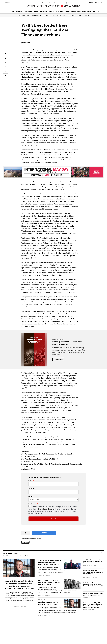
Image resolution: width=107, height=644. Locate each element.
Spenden (87, 15)
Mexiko (27, 556)
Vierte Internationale (24, 15)
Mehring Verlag (61, 15)
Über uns (97, 2)
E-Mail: (31, 481)
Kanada (22, 556)
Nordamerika (25, 542)
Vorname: (31, 489)
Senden (53, 519)
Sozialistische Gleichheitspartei (41, 15)
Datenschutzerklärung (45, 509)
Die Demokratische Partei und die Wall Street (40, 459)
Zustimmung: (33, 504)
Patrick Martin (26, 42)
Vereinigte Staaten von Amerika (11, 556)
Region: (31, 496)
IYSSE (53, 15)
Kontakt (91, 2)
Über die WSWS (71, 15)
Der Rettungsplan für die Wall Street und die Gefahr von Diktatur (48, 454)
